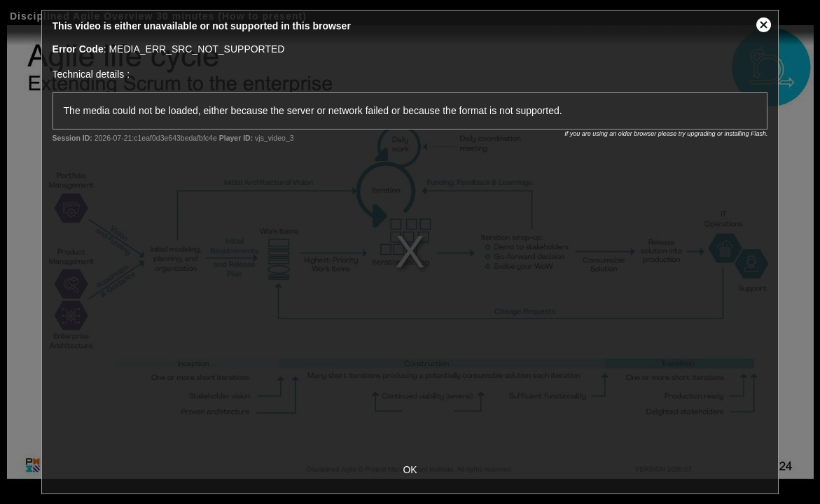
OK (410, 470)
